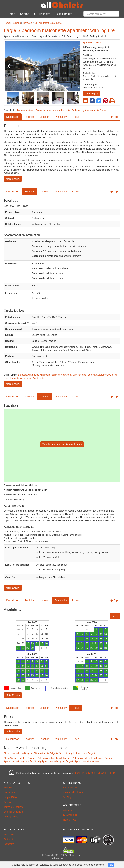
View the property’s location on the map (62, 444)
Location (44, 117)
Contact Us (9, 792)
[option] (43, 66)
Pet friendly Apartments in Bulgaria (47, 761)
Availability (61, 117)
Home (11, 14)
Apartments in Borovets (58, 110)
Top (114, 117)
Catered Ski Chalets (73, 792)
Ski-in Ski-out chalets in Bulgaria (20, 758)
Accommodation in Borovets (31, 110)
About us (8, 788)
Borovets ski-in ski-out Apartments (27, 378)
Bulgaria (17, 23)
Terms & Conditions (14, 807)
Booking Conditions (14, 812)
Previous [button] (11, 66)
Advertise (68, 810)
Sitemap (8, 802)
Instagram (9, 844)
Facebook (9, 834)
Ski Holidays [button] (43, 14)
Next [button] (75, 66)
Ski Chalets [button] (66, 14)
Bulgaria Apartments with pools (88, 758)
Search (25, 14)
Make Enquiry (92, 93)
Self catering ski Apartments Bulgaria (78, 753)
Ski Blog (67, 797)
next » (115, 616)
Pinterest (8, 839)
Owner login (70, 815)
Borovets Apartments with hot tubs (69, 375)
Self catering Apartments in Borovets (90, 110)
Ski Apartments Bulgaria (46, 753)
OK (111, 865)
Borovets (28, 23)
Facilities (29, 117)
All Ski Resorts (70, 788)
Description (13, 117)
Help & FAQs (10, 797)
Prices (75, 117)
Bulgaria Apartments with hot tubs (54, 758)
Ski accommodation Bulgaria (18, 753)
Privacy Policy (11, 817)
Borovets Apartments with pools (34, 375)
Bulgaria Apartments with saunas (82, 761)
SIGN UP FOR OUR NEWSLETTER (94, 773)
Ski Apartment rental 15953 (49, 23)
